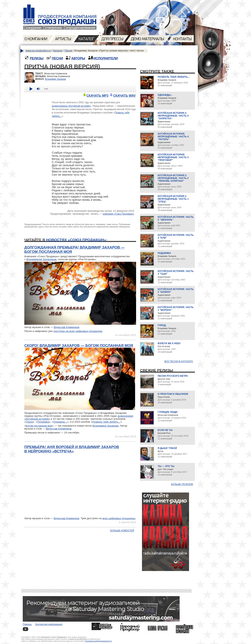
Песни (68, 51)
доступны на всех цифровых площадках (78, 331)
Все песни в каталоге (179, 361)
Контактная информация (49, 624)
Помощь (27, 624)
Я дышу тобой (167, 448)
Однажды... (60, 422)
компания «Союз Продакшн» (118, 214)
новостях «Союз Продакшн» (76, 240)
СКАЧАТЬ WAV (122, 96)
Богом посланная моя (39, 426)
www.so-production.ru (38, 51)
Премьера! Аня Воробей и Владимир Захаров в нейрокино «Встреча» (72, 449)
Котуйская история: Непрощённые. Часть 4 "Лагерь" (173, 137)
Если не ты (165, 430)
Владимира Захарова (106, 426)
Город (29, 422)
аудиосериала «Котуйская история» (71, 106)
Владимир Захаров (56, 79)
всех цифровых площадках (119, 518)
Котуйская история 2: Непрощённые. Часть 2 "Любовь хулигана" (173, 178)
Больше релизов (182, 484)
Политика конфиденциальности (98, 641)
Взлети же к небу (169, 343)
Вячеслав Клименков (66, 327)
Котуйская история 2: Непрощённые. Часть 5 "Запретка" (173, 116)
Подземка (43, 422)
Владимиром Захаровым (41, 259)
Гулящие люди (168, 412)
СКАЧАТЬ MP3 (95, 96)
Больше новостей (122, 531)
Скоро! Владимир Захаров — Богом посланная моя (79, 345)
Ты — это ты (166, 466)
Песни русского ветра (173, 376)
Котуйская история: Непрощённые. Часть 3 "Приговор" (173, 157)
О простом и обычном (173, 394)
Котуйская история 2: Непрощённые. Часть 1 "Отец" (173, 199)
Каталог (58, 51)
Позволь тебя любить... (106, 422)
